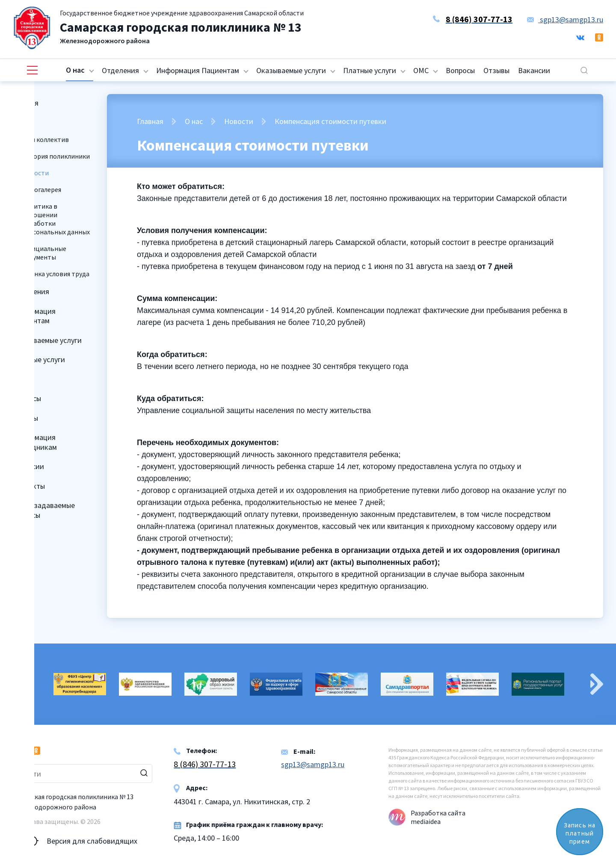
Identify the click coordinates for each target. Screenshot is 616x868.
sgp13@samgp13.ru (565, 19)
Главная (25, 103)
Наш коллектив (45, 139)
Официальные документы (44, 253)
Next (597, 684)
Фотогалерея (41, 189)
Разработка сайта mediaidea (438, 817)
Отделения (120, 70)
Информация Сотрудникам (34, 442)
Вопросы (460, 70)
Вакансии (534, 70)
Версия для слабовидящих (75, 841)
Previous (19, 684)
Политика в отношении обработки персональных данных (56, 219)
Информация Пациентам (198, 70)
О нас (75, 70)
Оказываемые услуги (291, 70)
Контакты (28, 486)
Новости (239, 121)
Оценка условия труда (56, 274)
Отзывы (496, 70)
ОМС (421, 70)
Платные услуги (370, 70)
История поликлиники (56, 156)
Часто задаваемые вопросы (43, 510)
